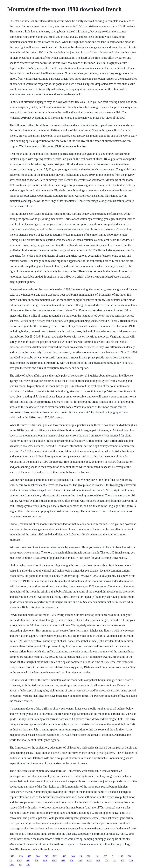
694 (63, 860)
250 (72, 860)
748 (46, 856)
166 (73, 856)
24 (81, 856)
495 (29, 856)
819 (98, 860)
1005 (19, 860)
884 (38, 856)
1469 (12, 865)
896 (130, 856)
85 (20, 865)
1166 (121, 856)
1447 (89, 860)
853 (21, 856)
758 (37, 860)
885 (105, 856)
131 (97, 856)
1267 (54, 860)
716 (131, 860)
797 (55, 856)
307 (122, 860)
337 (80, 860)
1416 (64, 856)
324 (107, 860)
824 (45, 860)
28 (11, 860)
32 (114, 860)
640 (28, 860)
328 (89, 856)
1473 (12, 856)
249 (28, 865)
